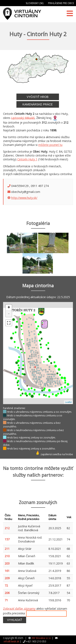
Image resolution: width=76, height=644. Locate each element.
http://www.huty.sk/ (24, 198)
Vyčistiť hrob (38, 97)
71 (6, 600)
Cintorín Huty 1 (27, 159)
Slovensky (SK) (35, 3)
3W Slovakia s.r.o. (41, 638)
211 (7, 549)
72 (6, 585)
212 (7, 528)
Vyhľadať (15, 620)
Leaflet (68, 402)
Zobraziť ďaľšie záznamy (19, 609)
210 (7, 556)
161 (7, 571)
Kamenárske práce (38, 104)
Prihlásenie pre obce (61, 3)
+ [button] (9, 308)
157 (7, 539)
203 (7, 563)
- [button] (9, 314)
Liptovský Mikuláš (23, 118)
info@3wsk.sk (11, 641)
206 (7, 593)
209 (7, 578)
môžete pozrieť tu (50, 145)
